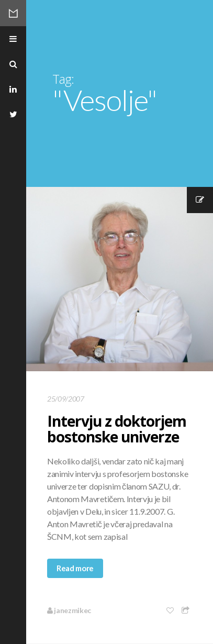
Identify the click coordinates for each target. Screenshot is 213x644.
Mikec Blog (13, 13)
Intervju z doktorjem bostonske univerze (117, 429)
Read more (75, 568)
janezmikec (69, 610)
